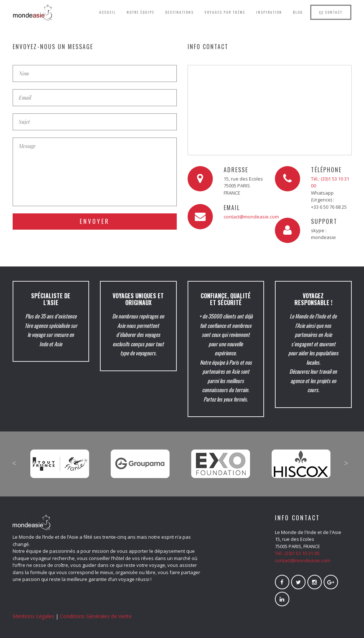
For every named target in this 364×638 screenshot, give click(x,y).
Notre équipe (141, 12)
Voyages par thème (225, 12)
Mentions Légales (33, 616)
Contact (331, 12)
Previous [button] (14, 463)
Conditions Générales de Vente (96, 616)
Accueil (108, 12)
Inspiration (269, 12)
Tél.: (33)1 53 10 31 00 (297, 553)
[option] (60, 459)
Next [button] (346, 463)
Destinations (179, 12)
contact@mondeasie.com (251, 217)
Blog (298, 12)
